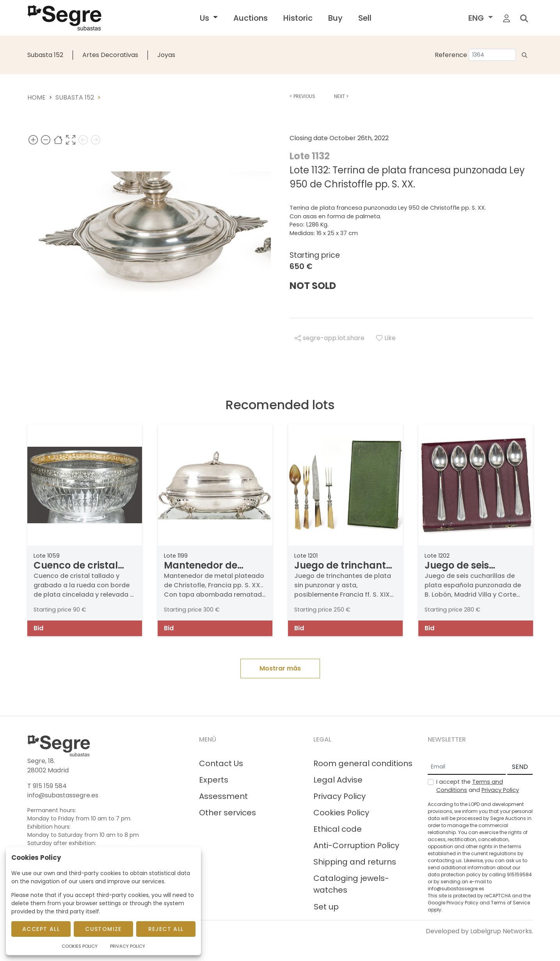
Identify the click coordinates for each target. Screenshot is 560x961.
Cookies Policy (341, 813)
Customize (103, 929)
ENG (477, 18)
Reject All (166, 929)
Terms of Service (510, 903)
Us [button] (205, 18)
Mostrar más (280, 668)
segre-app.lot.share (330, 338)
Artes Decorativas (110, 55)
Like (386, 338)
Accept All (41, 929)
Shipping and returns (355, 862)
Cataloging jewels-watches (351, 884)
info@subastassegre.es (63, 795)
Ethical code (338, 829)
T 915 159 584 (47, 786)
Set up (326, 907)
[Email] (467, 767)
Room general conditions (363, 763)
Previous (302, 96)
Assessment (223, 796)
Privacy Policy (340, 796)
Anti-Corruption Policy (356, 845)
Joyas (166, 55)
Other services (228, 813)
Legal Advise (338, 780)
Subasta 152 (45, 55)
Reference (451, 55)
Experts (214, 780)
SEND (520, 767)
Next (341, 96)
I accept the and (478, 786)
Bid (38, 628)
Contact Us (221, 763)
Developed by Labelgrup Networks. (479, 931)
